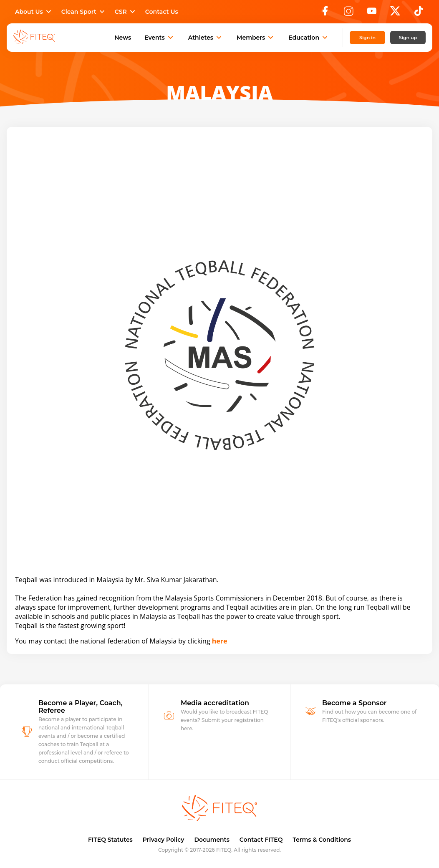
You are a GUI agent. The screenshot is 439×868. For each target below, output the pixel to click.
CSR (126, 12)
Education (309, 38)
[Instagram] (348, 13)
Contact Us (162, 12)
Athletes (206, 38)
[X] (395, 13)
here (220, 641)
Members (256, 38)
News (123, 38)
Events (160, 38)
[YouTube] (372, 13)
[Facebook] (325, 13)
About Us (34, 12)
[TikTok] (419, 13)
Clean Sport (84, 12)
